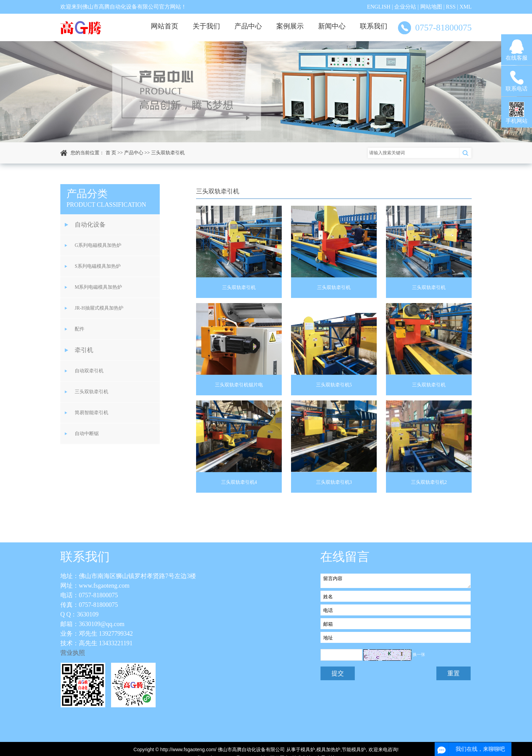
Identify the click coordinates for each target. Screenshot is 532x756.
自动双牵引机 (89, 371)
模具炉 (308, 749)
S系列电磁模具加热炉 (98, 266)
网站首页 (165, 26)
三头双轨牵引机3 (334, 482)
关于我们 (206, 26)
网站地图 (431, 7)
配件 (80, 329)
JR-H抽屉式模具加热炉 (99, 308)
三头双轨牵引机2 (429, 482)
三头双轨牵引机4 (239, 482)
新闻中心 (332, 26)
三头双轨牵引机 (168, 153)
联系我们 (374, 26)
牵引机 (84, 350)
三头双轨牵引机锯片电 (239, 385)
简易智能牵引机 (92, 413)
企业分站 (405, 7)
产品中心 (248, 26)
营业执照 (73, 653)
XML (465, 7)
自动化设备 (90, 225)
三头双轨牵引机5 (334, 385)
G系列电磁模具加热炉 (98, 245)
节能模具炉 (354, 749)
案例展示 (290, 26)
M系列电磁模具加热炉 (98, 287)
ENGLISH (379, 7)
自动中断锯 (87, 434)
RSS (451, 7)
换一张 (419, 655)
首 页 (111, 153)
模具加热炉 (328, 749)
